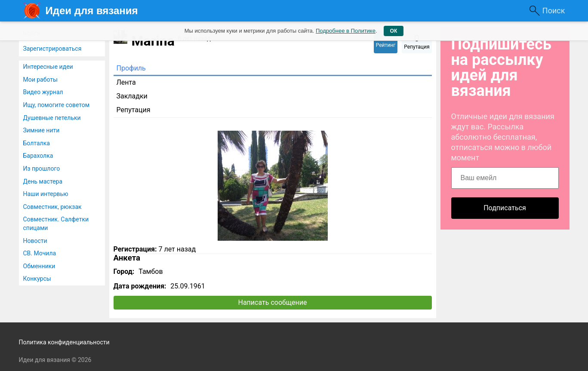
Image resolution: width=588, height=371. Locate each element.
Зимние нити (42, 130)
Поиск (554, 11)
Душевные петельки (52, 118)
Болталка (37, 143)
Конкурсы (37, 279)
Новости (35, 241)
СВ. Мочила (40, 253)
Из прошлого (42, 169)
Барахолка (38, 156)
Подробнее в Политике (346, 31)
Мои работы (40, 80)
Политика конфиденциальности (64, 342)
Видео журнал (43, 92)
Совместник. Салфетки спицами (56, 224)
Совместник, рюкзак (52, 207)
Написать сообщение (273, 302)
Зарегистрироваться (52, 49)
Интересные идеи (48, 67)
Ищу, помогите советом (57, 105)
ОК (394, 31)
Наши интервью (46, 194)
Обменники (39, 266)
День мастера (43, 181)
